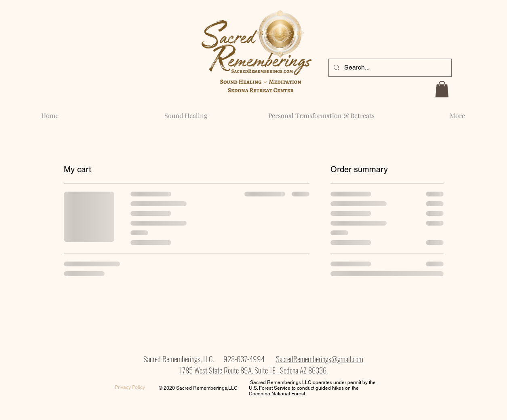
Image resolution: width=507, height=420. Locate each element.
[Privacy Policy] (130, 388)
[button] (442, 89)
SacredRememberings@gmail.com (320, 359)
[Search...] (389, 68)
